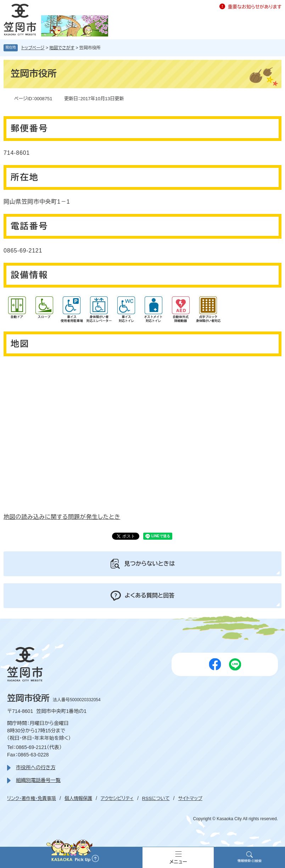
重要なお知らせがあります (255, 7)
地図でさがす (62, 48)
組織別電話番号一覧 (38, 780)
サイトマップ (190, 798)
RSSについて (156, 798)
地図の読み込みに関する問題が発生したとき (62, 517)
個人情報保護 (78, 798)
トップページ (33, 48)
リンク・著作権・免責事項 (32, 798)
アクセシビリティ (117, 798)
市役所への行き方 (36, 767)
